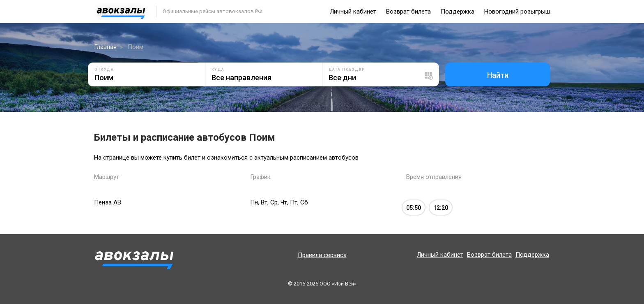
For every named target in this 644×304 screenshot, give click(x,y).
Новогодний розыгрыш (517, 12)
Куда (218, 70)
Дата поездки (347, 70)
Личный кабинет (353, 12)
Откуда (104, 70)
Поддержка (458, 12)
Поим (136, 47)
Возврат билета (408, 12)
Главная (105, 47)
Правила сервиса (322, 255)
